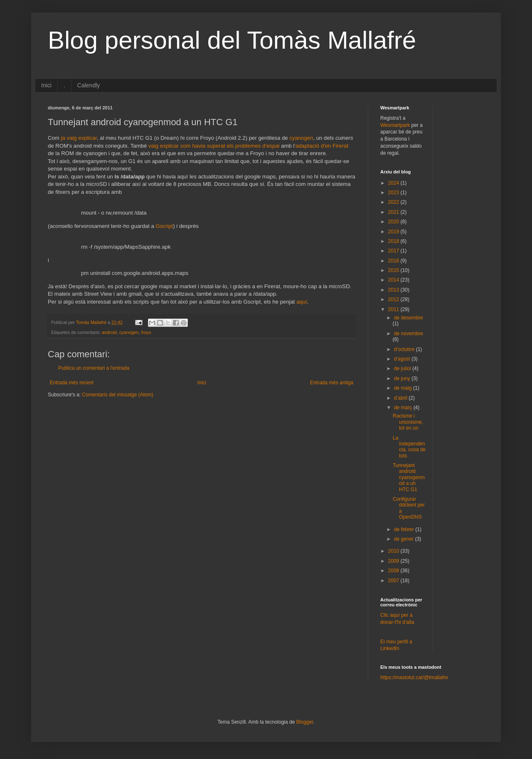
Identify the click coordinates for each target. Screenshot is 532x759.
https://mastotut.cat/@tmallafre (414, 677)
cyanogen (301, 138)
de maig (404, 388)
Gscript (165, 226)
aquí (302, 302)
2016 (394, 261)
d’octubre (405, 349)
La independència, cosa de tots (409, 447)
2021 (394, 212)
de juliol (403, 368)
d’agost (403, 359)
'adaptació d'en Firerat (321, 146)
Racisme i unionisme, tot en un (408, 422)
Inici (46, 85)
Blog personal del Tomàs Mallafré (232, 40)
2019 (394, 232)
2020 (394, 222)
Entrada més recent (72, 383)
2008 (394, 571)
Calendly (89, 85)
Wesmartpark (395, 125)
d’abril (401, 398)
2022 (394, 202)
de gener (405, 539)
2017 (394, 251)
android (109, 332)
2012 (394, 299)
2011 (394, 309)
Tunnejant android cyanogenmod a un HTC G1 (409, 477)
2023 (394, 193)
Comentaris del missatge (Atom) (117, 395)
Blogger (305, 722)
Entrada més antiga (332, 383)
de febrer (405, 529)
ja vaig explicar (79, 138)
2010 (394, 551)
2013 (394, 290)
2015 (394, 270)
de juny (403, 378)
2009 (394, 561)
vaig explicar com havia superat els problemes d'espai (214, 146)
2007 (394, 581)
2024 (394, 183)
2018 (394, 241)
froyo (146, 332)
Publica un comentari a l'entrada (94, 368)
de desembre (409, 318)
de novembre (409, 334)
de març (404, 408)
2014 (394, 280)
